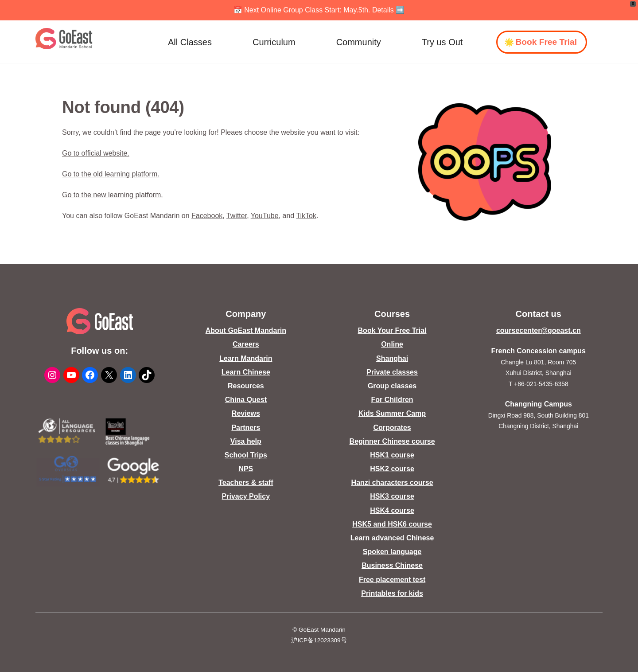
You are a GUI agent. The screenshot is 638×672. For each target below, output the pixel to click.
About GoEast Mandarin (246, 330)
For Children (392, 400)
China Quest (246, 400)
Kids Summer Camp (392, 413)
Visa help (246, 441)
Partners (246, 428)
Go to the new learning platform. (113, 195)
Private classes (392, 372)
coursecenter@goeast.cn (539, 330)
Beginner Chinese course (392, 441)
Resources (246, 386)
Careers (246, 344)
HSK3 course (392, 496)
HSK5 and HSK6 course (392, 524)
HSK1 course (392, 455)
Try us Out (442, 42)
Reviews (246, 413)
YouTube (265, 216)
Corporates (392, 428)
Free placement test (392, 580)
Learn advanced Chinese (392, 538)
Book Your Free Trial (392, 330)
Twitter (237, 216)
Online (392, 344)
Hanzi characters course (392, 483)
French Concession (524, 351)
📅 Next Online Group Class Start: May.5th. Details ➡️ (319, 10)
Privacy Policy (246, 496)
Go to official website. (96, 153)
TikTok (306, 216)
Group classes (392, 386)
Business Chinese (392, 565)
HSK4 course (392, 510)
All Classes (190, 42)
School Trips (246, 455)
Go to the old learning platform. (111, 174)
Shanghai (392, 358)
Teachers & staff (246, 483)
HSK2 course (392, 469)
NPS (246, 469)
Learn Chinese (246, 372)
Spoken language (392, 552)
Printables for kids (392, 593)
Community (359, 42)
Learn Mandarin (246, 358)
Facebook (207, 216)
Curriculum (274, 42)
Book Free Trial (546, 42)
